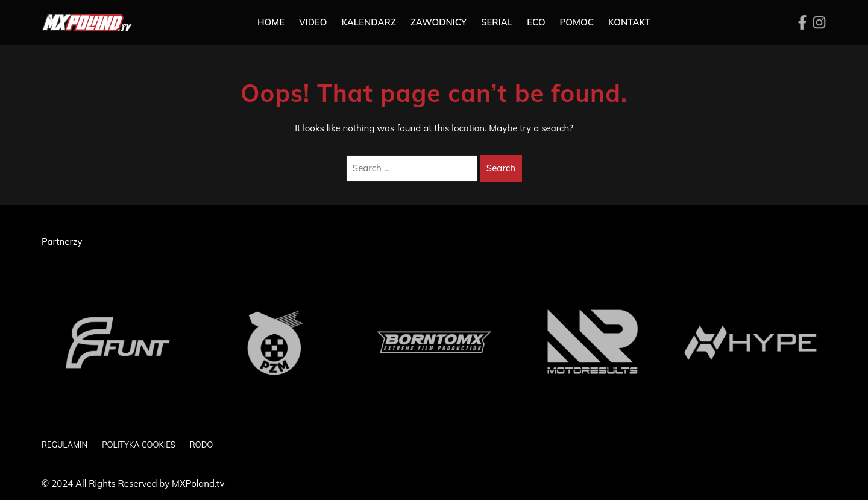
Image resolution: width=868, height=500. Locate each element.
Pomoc (577, 22)
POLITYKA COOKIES (139, 445)
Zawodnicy (439, 22)
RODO (202, 445)
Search (501, 168)
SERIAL (497, 22)
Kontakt (629, 22)
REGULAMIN (64, 445)
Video (313, 22)
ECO (536, 22)
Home (271, 22)
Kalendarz (369, 22)
